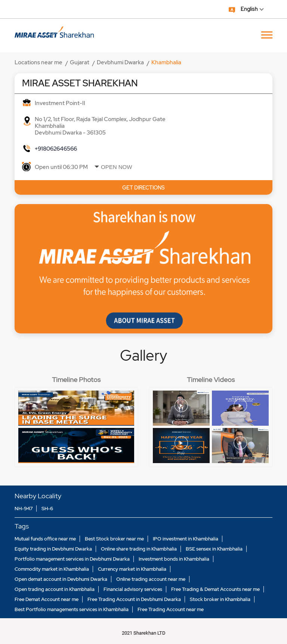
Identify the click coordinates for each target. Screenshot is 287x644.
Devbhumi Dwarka (120, 62)
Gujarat (80, 62)
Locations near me (38, 62)
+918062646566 (56, 149)
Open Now (116, 167)
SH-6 (47, 509)
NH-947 (24, 509)
